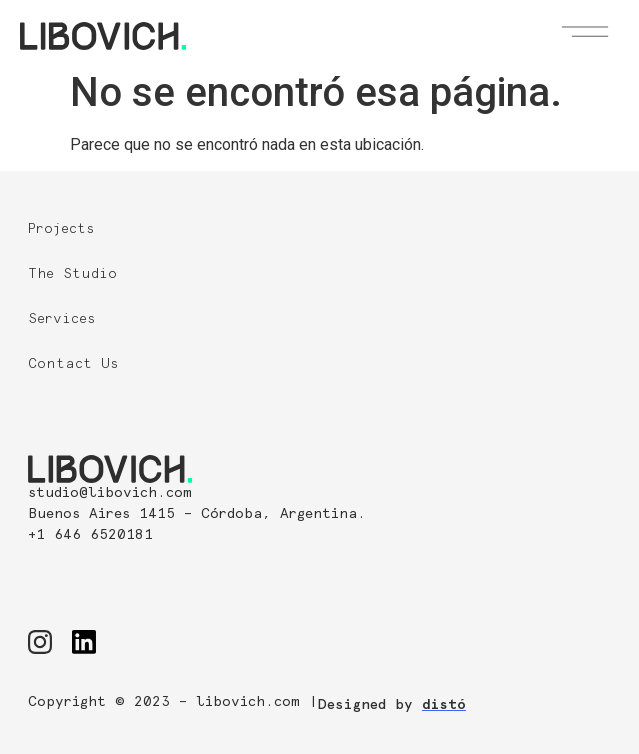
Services (62, 319)
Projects (61, 229)
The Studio (72, 274)
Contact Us (73, 364)
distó (444, 705)
